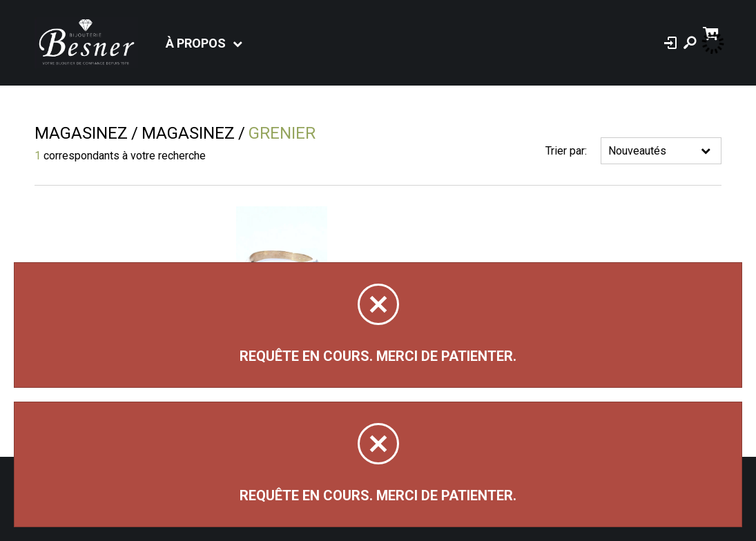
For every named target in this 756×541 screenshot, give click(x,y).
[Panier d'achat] (712, 32)
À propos (196, 43)
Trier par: (566, 151)
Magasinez (81, 133)
